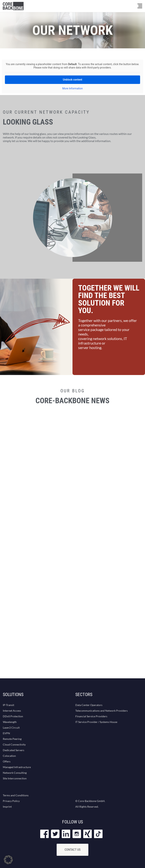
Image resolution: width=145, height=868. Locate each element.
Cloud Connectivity (14, 744)
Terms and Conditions (16, 795)
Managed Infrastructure (17, 767)
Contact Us (73, 850)
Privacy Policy (11, 801)
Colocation (9, 756)
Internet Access (12, 711)
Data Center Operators (89, 705)
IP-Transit (8, 705)
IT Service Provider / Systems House (96, 722)
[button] (8, 860)
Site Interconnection (15, 778)
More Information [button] (72, 88)
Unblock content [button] (72, 80)
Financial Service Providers (91, 716)
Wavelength (10, 722)
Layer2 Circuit (11, 728)
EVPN (6, 733)
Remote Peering (12, 739)
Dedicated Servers (13, 750)
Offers (7, 761)
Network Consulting (15, 773)
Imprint (7, 807)
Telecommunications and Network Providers (101, 711)
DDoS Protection (13, 716)
